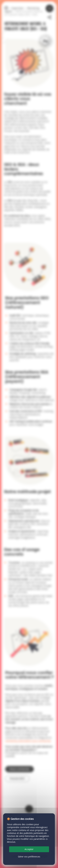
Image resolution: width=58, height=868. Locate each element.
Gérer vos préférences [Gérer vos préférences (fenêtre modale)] (29, 857)
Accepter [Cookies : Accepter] (29, 849)
